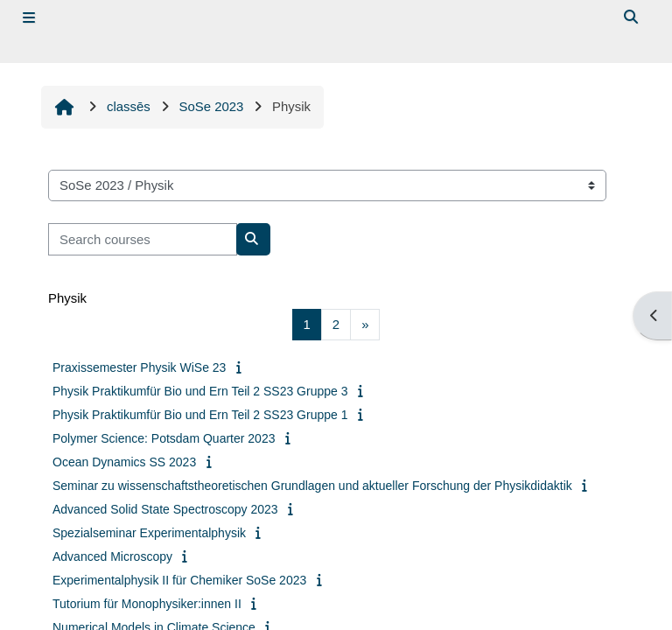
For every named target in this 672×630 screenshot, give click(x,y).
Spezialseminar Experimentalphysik (149, 533)
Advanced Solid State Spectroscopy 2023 (165, 509)
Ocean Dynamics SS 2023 (124, 462)
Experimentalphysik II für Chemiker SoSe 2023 (179, 580)
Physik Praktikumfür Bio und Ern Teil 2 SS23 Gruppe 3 (200, 391)
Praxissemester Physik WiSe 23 (139, 367)
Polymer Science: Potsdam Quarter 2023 (164, 438)
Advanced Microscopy (112, 556)
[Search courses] (143, 239)
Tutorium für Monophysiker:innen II (147, 604)
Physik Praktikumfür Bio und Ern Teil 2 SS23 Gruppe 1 (200, 415)
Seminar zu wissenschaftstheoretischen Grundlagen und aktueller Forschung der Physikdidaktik (312, 486)
